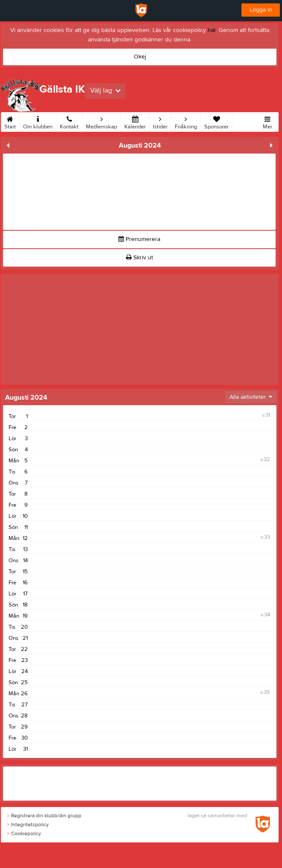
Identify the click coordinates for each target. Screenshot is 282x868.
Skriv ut (140, 258)
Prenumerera (139, 239)
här (212, 30)
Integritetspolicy (28, 824)
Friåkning (186, 121)
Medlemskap (101, 121)
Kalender (135, 121)
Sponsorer (216, 121)
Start (10, 121)
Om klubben (38, 121)
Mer (267, 121)
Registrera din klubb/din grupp (44, 816)
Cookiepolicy (24, 833)
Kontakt (69, 121)
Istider (160, 121)
